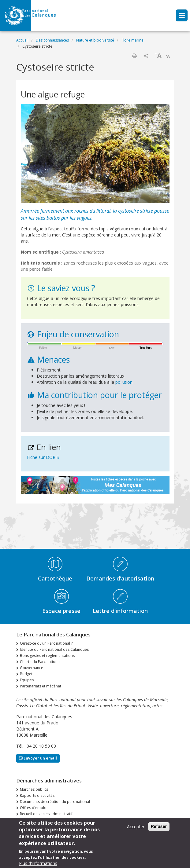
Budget (26, 674)
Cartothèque (55, 578)
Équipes (27, 680)
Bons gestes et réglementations (47, 656)
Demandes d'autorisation (120, 578)
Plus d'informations (38, 863)
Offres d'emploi (34, 808)
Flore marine (132, 40)
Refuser (159, 826)
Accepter (136, 827)
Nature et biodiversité (95, 40)
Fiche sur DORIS (43, 457)
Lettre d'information (120, 611)
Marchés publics (34, 789)
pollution (123, 382)
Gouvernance (32, 668)
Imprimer (134, 56)
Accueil (22, 40)
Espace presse (61, 611)
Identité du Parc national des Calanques (54, 649)
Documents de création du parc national (55, 802)
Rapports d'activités (37, 795)
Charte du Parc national (40, 662)
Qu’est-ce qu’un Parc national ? (46, 643)
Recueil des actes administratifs (47, 814)
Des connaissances (52, 40)
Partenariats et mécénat (41, 686)
